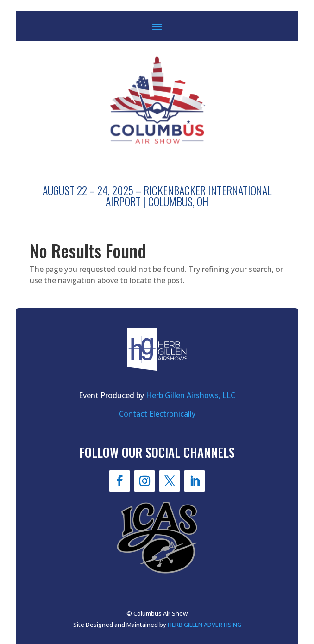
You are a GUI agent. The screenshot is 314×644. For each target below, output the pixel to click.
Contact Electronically (157, 414)
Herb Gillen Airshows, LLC (191, 395)
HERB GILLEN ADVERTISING (204, 625)
